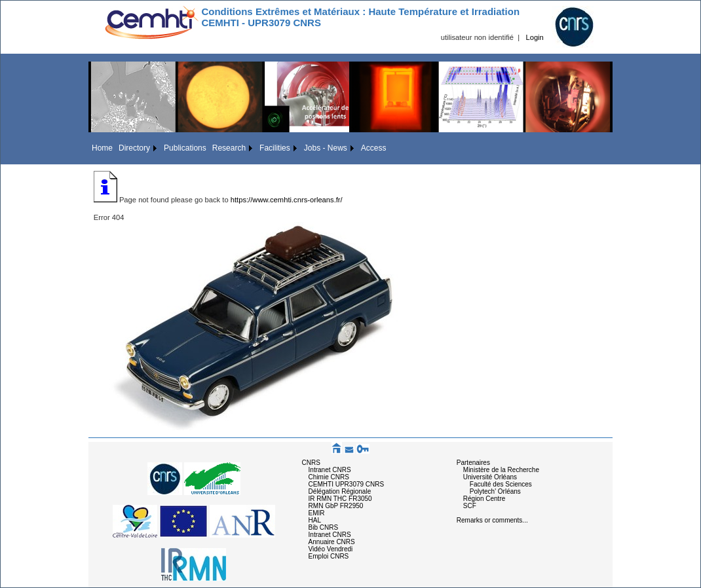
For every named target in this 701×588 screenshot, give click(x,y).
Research (229, 148)
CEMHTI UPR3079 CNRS (347, 484)
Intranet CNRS (330, 470)
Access (374, 148)
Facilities (275, 148)
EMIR (317, 513)
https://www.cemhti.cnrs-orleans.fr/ (287, 200)
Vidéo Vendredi (331, 549)
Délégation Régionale (340, 491)
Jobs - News (326, 148)
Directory (134, 148)
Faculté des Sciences (501, 484)
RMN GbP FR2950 (336, 506)
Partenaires (473, 463)
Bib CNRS (324, 527)
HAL (315, 520)
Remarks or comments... (492, 520)
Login (534, 37)
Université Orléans (490, 477)
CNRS (311, 463)
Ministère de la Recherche (501, 470)
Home (102, 148)
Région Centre (484, 499)
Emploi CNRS (329, 556)
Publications (185, 148)
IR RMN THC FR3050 (340, 499)
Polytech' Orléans (495, 491)
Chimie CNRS (329, 477)
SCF (470, 506)
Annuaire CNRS (332, 542)
